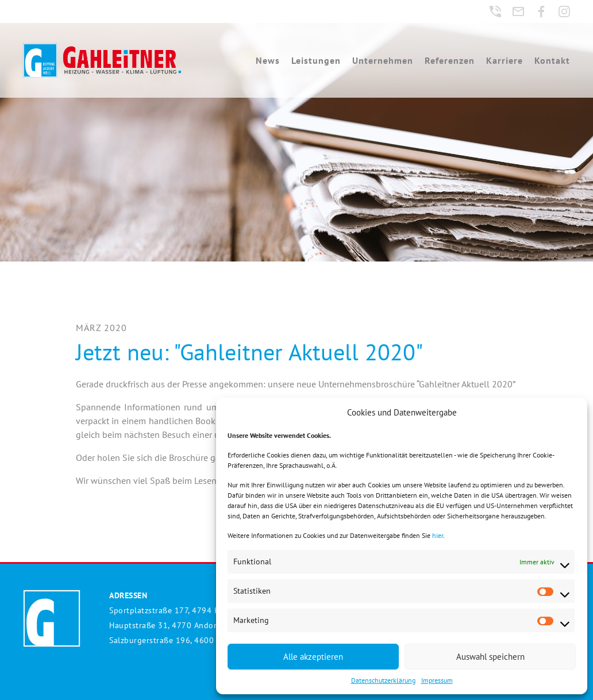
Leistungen (316, 60)
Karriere (505, 60)
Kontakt (552, 60)
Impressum (437, 680)
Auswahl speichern (490, 657)
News (268, 60)
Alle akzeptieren (313, 657)
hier (438, 535)
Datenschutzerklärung (383, 680)
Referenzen (450, 60)
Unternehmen (383, 60)
